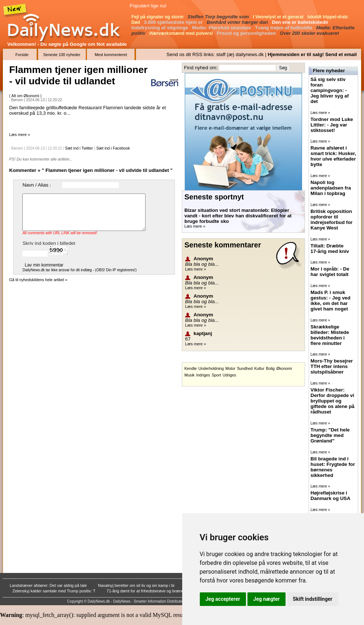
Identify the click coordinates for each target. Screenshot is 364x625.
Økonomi (284, 368)
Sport (216, 375)
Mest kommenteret (111, 55)
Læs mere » (20, 135)
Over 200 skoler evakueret (310, 33)
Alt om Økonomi (26, 96)
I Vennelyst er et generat (279, 17)
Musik (190, 375)
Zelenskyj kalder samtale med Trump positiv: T (54, 591)
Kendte (191, 368)
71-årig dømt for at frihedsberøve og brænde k (149, 591)
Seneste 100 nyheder (62, 55)
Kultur (259, 368)
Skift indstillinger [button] (313, 599)
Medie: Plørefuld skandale (222, 28)
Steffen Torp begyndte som (219, 17)
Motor (230, 368)
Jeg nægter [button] (266, 599)
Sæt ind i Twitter (79, 148)
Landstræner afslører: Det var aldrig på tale (49, 585)
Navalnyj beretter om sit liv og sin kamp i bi (137, 585)
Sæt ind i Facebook (113, 148)
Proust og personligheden (247, 33)
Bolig (271, 368)
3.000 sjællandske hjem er (174, 22)
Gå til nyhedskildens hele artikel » (38, 280)
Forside (22, 55)
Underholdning (211, 368)
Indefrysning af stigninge (161, 28)
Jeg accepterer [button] (223, 599)
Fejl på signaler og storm (158, 17)
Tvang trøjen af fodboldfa (284, 28)
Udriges (229, 375)
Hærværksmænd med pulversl (182, 33)
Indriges (203, 375)
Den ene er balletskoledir (301, 22)
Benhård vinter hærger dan (238, 22)
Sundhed (245, 368)
